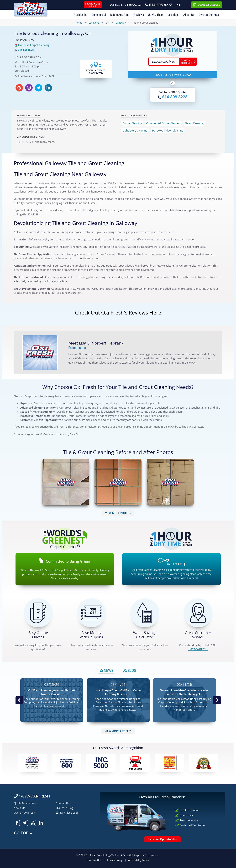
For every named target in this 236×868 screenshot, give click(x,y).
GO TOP (23, 833)
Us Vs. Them (156, 15)
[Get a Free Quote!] (38, 613)
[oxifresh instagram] (29, 88)
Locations (173, 15)
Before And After (120, 15)
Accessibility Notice (139, 860)
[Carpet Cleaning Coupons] (91, 613)
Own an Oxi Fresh (209, 15)
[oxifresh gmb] (19, 88)
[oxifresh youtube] (33, 823)
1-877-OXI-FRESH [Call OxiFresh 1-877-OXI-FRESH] (32, 796)
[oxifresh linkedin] (48, 88)
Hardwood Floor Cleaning (168, 131)
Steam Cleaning (194, 123)
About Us (189, 15)
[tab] (107, 670)
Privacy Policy (115, 860)
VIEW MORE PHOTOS (118, 513)
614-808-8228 (26, 50)
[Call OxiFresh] (173, 97)
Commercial (99, 15)
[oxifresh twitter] (39, 88)
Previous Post (19, 700)
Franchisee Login (68, 813)
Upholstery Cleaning (135, 131)
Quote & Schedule (25, 803)
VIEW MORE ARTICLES (118, 731)
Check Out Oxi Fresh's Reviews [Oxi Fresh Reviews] (173, 75)
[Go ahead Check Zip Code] (188, 62)
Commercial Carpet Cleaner (163, 123)
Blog (130, 670)
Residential (80, 15)
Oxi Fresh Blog (65, 808)
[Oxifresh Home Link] (30, 8)
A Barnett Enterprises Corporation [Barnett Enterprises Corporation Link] (139, 855)
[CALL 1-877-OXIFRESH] (198, 613)
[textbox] (164, 62)
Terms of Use (94, 860)
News (107, 670)
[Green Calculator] (145, 613)
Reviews (139, 15)
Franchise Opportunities (162, 839)
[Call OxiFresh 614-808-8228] (159, 5)
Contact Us (63, 803)
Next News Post (217, 700)
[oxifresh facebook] (17, 823)
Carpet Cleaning (132, 123)
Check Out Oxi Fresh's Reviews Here (118, 312)
